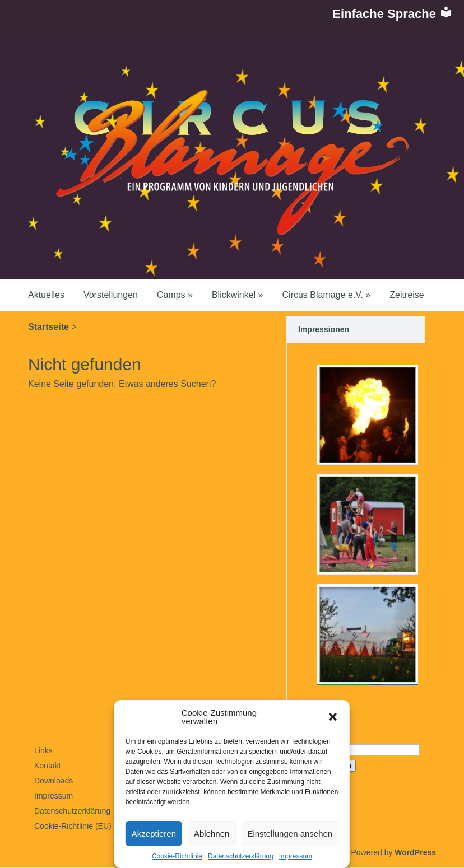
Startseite (48, 327)
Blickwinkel (238, 295)
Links (43, 750)
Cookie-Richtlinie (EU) (73, 826)
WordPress (415, 852)
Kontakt (47, 766)
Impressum (296, 856)
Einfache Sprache (393, 14)
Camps (175, 295)
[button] (333, 717)
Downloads (54, 781)
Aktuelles (46, 295)
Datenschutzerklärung (241, 856)
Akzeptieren (154, 834)
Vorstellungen (111, 295)
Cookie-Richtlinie (177, 856)
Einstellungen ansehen (290, 834)
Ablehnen (212, 834)
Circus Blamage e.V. (327, 295)
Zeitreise (407, 295)
